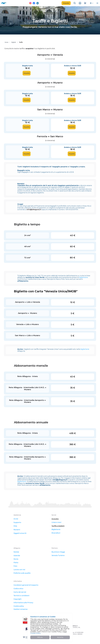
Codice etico (18, 589)
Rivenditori (56, 533)
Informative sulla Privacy (23, 603)
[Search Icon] (75, 3)
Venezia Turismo (58, 555)
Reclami (17, 530)
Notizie (16, 552)
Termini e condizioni (21, 596)
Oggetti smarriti (20, 533)
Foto (15, 566)
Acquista (55, 519)
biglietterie (83, 277)
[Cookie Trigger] (21, 609)
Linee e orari (56, 522)
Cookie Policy (35, 633)
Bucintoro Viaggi (58, 552)
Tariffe (21, 42)
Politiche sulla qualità (22, 573)
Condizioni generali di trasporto (26, 585)
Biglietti (14, 42)
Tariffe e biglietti (58, 526)
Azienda (17, 556)
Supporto (17, 522)
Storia (16, 559)
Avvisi (16, 519)
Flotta (16, 563)
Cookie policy (19, 606)
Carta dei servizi (20, 592)
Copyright (18, 599)
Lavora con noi (19, 570)
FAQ (15, 526)
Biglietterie (56, 529)
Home (6, 42)
